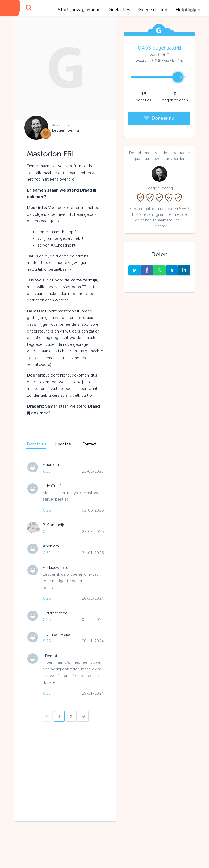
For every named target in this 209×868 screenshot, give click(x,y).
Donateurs (37, 444)
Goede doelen (153, 10)
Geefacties (119, 10)
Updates (63, 444)
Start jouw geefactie (79, 10)
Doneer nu (159, 118)
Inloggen (191, 10)
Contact (89, 444)
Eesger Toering (65, 130)
